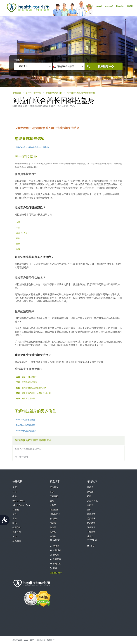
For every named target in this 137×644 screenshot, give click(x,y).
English (90, 6)
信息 (15, 514)
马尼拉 (53, 537)
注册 (130, 6)
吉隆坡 (53, 523)
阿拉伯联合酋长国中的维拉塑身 (81, 93)
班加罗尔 (54, 487)
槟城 (89, 497)
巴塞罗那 (54, 497)
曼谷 (52, 492)
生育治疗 (57, 559)
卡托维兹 (91, 532)
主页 (15, 487)
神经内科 (57, 564)
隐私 (15, 523)
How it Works (19, 501)
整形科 (56, 555)
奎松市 (90, 505)
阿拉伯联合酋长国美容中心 (28, 449)
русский (109, 6)
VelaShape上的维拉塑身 (26, 431)
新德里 (90, 487)
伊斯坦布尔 (55, 514)
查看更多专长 (56, 573)
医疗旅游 (17, 93)
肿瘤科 (56, 546)
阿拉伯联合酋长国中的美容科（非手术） (33, 147)
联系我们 (17, 541)
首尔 (89, 510)
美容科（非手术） (34, 93)
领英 (91, 546)
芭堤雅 (90, 492)
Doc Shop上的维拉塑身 (26, 425)
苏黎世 (90, 537)
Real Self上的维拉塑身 (26, 420)
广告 (15, 492)
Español (120, 6)
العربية (99, 6)
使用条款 (17, 528)
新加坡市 (91, 514)
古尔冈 (53, 505)
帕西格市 (91, 523)
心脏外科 (57, 550)
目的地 (16, 510)
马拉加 (53, 532)
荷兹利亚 (54, 510)
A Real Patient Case (21, 505)
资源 (15, 519)
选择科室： (19, 60)
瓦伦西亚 (91, 528)
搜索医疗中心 (106, 67)
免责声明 (17, 532)
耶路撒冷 (54, 519)
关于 (15, 537)
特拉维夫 (91, 519)
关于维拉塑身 (21, 457)
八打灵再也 (92, 501)
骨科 (55, 568)
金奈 (52, 501)
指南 (15, 497)
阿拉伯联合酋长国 (54, 93)
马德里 (53, 528)
